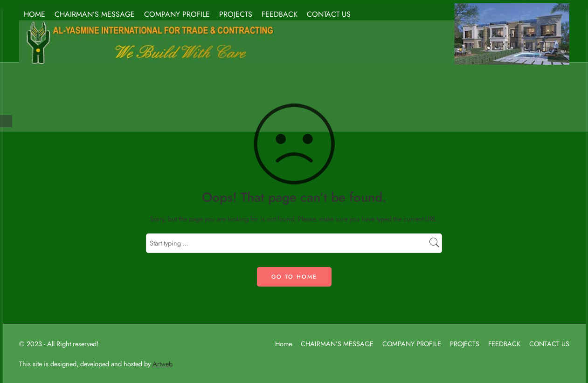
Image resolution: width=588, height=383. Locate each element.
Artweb (163, 364)
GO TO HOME (294, 277)
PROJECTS (236, 14)
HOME (35, 14)
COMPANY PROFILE (177, 14)
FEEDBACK (280, 14)
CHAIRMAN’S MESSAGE (95, 14)
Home (284, 344)
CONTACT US (329, 14)
